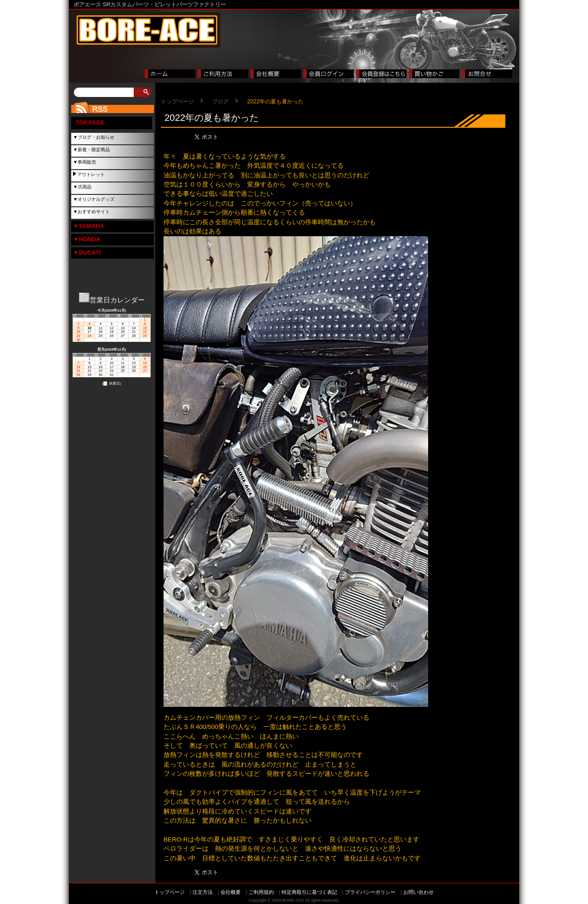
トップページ (177, 102)
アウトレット (91, 174)
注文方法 (203, 892)
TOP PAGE (90, 123)
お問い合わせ (418, 892)
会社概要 (231, 892)
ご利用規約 (261, 892)
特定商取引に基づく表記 (309, 892)
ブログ (220, 102)
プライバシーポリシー (370, 892)
